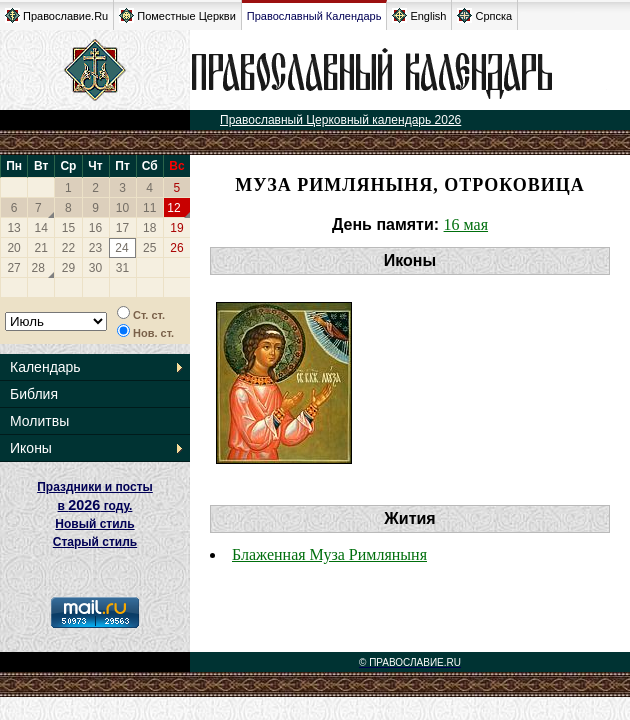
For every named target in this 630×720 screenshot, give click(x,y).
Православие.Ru (56, 15)
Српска (484, 15)
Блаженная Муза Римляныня (329, 554)
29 (68, 268)
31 (122, 268)
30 (95, 268)
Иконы (31, 448)
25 (149, 248)
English (419, 15)
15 (68, 228)
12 (173, 208)
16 (95, 228)
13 (13, 228)
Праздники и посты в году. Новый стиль (95, 505)
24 (121, 248)
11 (149, 208)
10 (122, 208)
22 (68, 248)
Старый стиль (95, 542)
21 (41, 248)
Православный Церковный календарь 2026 (340, 120)
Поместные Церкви (177, 15)
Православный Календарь (314, 16)
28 (38, 268)
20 (13, 248)
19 (176, 228)
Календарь (45, 367)
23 (95, 248)
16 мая (466, 224)
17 (122, 228)
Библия (34, 394)
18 (149, 228)
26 (176, 248)
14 (41, 228)
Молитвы (39, 421)
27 (13, 268)
